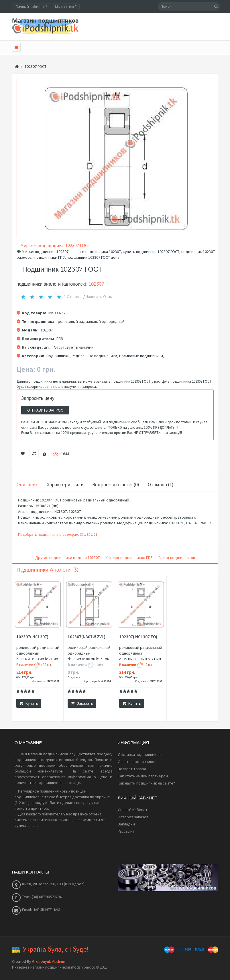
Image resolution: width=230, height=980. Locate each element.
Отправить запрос (45, 410)
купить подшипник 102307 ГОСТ (151, 252)
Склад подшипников (177, 558)
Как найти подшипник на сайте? (146, 783)
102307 (96, 284)
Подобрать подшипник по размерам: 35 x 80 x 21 (58, 535)
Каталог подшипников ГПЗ (129, 558)
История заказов (133, 817)
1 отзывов (73, 297)
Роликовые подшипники (141, 356)
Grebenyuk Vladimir (49, 961)
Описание (27, 485)
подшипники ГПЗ (50, 257)
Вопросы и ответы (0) (116, 485)
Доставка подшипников (139, 754)
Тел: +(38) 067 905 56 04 (42, 897)
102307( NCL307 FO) (138, 637)
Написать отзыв (100, 297)
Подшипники (58, 356)
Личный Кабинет (133, 810)
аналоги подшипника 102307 (96, 252)
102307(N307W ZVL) (87, 637)
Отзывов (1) (161, 485)
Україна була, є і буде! (56, 949)
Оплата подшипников (137, 762)
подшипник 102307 (52, 252)
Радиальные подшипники (94, 356)
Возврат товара (132, 769)
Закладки (126, 824)
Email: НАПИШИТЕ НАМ (41, 910)
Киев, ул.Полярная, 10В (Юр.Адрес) (53, 884)
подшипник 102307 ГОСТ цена (93, 257)
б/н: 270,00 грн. (26, 677)
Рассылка (126, 831)
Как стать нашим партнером (143, 776)
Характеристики (65, 485)
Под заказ (74, 677)
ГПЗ (60, 339)
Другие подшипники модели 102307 (67, 558)
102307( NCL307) (32, 637)
